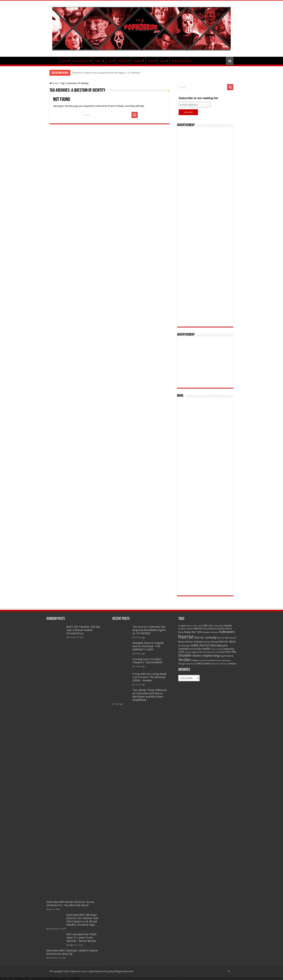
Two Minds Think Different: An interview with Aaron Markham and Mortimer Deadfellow (150, 695)
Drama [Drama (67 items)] (221, 629)
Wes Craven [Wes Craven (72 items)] (203, 664)
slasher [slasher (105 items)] (197, 656)
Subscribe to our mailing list (198, 98)
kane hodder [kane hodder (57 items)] (195, 649)
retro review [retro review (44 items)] (217, 649)
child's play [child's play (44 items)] (218, 626)
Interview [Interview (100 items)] (216, 646)
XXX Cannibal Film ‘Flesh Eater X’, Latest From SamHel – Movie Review (81, 938)
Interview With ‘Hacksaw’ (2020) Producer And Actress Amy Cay (72, 952)
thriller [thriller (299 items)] (185, 660)
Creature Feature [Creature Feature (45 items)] (186, 629)
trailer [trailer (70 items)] (194, 660)
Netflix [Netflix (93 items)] (207, 649)
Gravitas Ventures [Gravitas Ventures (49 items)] (210, 632)
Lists (110, 61)
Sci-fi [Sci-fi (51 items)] (214, 652)
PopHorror (54, 61)
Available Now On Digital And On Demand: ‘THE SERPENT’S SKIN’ (148, 646)
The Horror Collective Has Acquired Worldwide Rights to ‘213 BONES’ (106, 73)
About (151, 61)
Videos (98, 61)
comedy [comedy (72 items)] (228, 626)
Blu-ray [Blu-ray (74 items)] (208, 626)
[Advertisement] (205, 227)
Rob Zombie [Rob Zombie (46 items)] (206, 652)
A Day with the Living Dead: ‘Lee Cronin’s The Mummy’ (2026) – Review (150, 677)
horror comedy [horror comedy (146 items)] (205, 637)
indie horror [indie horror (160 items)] (200, 645)
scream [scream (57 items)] (221, 652)
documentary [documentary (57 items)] (210, 629)
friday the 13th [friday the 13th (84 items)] (193, 632)
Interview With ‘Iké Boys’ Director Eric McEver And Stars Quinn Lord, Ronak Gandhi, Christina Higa (82, 920)
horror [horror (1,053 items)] (186, 637)
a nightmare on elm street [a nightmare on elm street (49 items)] (191, 626)
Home (54, 83)
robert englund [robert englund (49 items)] (192, 652)
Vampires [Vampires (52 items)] (226, 660)
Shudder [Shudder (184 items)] (185, 655)
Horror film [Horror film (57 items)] (223, 638)
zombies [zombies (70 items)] (232, 664)
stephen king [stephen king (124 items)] (211, 656)
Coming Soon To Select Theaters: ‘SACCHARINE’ (148, 661)
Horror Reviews (81, 61)
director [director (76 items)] (198, 628)
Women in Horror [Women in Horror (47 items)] (218, 664)
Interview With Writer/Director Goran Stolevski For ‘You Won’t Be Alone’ (70, 904)
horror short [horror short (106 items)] (228, 642)
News (64, 61)
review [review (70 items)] (226, 649)
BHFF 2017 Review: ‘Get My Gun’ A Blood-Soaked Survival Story (83, 630)
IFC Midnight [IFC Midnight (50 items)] (184, 646)
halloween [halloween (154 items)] (227, 632)
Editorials (123, 61)
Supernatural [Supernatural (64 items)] (227, 656)
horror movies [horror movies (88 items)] (194, 642)
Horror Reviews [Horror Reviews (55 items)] (211, 642)
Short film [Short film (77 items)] (231, 652)
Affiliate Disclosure (181, 61)
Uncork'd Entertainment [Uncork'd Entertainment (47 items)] (210, 661)
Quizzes (138, 61)
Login (163, 61)
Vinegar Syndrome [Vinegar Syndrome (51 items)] (187, 664)
